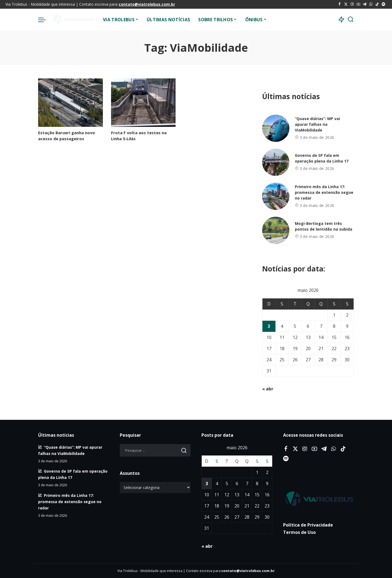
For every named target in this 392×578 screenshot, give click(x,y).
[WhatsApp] (371, 4)
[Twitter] (346, 4)
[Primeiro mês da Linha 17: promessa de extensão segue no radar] (276, 196)
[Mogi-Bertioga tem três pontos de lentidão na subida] (276, 230)
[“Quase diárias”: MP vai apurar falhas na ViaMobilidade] (276, 128)
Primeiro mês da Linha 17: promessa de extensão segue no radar (324, 192)
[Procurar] (351, 20)
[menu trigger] (45, 20)
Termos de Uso (299, 532)
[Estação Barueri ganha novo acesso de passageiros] (71, 103)
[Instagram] (352, 4)
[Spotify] (383, 4)
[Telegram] (365, 4)
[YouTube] (358, 4)
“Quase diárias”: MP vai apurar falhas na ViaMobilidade (317, 124)
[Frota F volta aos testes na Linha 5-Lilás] (143, 103)
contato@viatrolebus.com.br (147, 4)
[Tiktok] (377, 4)
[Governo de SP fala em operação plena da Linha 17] (276, 162)
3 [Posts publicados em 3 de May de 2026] (269, 326)
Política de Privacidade (308, 525)
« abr (268, 389)
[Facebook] (340, 4)
